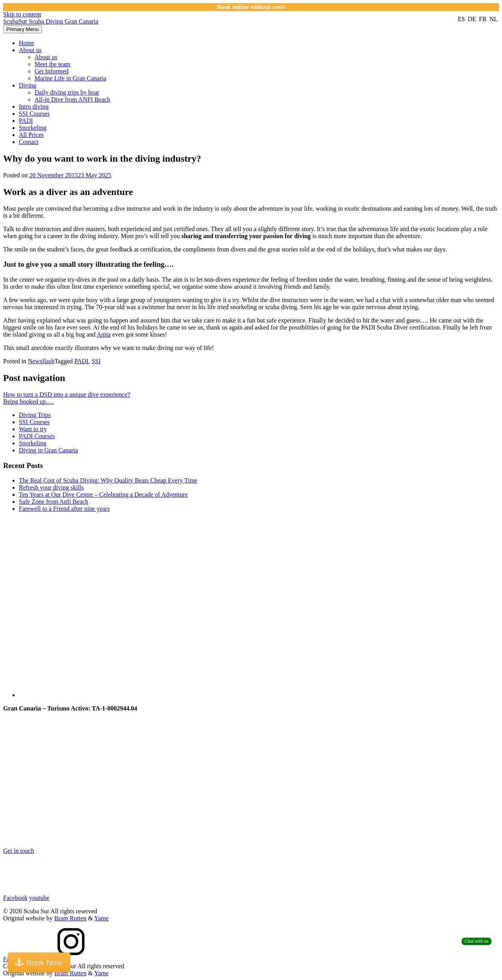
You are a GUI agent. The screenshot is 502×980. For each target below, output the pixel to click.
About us (30, 50)
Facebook (15, 898)
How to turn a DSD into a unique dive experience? (67, 394)
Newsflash (41, 361)
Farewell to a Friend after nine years (64, 509)
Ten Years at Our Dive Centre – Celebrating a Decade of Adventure (103, 495)
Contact (29, 142)
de (473, 19)
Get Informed (52, 71)
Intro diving (34, 107)
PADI (26, 121)
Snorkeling (33, 128)
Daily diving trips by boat (67, 92)
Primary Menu (23, 29)
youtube (39, 898)
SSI (96, 361)
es (462, 19)
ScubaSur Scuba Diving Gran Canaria (51, 21)
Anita (104, 334)
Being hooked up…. (28, 402)
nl (494, 19)
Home (26, 43)
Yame (101, 918)
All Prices (31, 135)
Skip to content (22, 14)
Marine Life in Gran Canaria (70, 78)
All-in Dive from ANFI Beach (72, 99)
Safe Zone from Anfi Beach (54, 502)
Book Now (44, 962)
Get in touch (19, 851)
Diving (27, 85)
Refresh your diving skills (51, 487)
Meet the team (53, 64)
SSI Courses (34, 114)
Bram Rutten (70, 918)
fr (484, 19)
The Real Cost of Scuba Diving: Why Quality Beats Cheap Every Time (108, 480)
